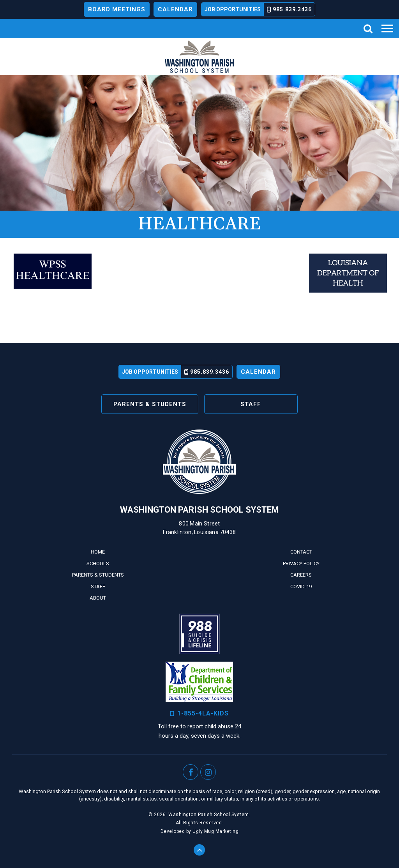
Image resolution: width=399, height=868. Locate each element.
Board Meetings (117, 9)
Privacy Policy (301, 564)
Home (98, 552)
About (98, 598)
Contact (301, 552)
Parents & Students (150, 404)
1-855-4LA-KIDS (199, 714)
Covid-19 (301, 587)
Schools (98, 564)
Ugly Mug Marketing (215, 831)
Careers (301, 575)
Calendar (175, 9)
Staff (251, 404)
